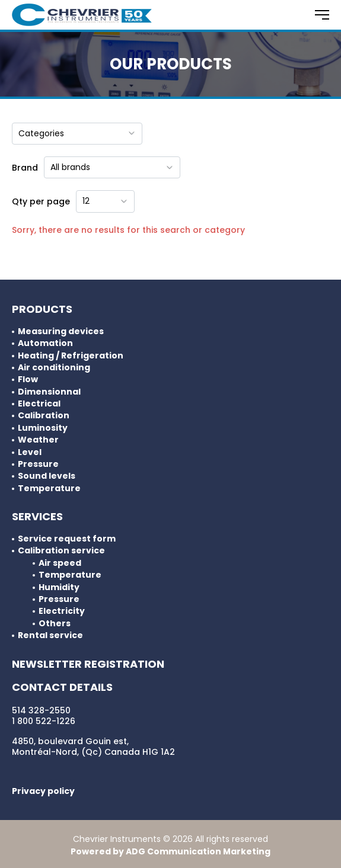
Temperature (49, 489)
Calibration (44, 416)
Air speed (60, 563)
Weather (38, 440)
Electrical (39, 404)
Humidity (59, 587)
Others (55, 624)
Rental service (50, 635)
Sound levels (47, 476)
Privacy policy (43, 791)
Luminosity (43, 428)
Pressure (38, 464)
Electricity (62, 611)
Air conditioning (54, 368)
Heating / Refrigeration (71, 356)
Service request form (67, 539)
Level (30, 452)
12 (105, 201)
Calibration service (61, 551)
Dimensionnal (49, 392)
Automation (45, 343)
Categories (77, 133)
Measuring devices (61, 331)
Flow (28, 379)
